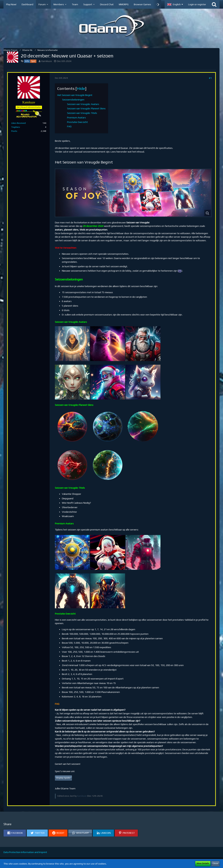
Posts (14, 131)
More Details (203, 863)
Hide (81, 88)
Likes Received (18, 123)
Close (215, 863)
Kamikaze (47, 61)
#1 (210, 78)
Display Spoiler (63, 778)
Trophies (16, 127)
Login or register (197, 4)
